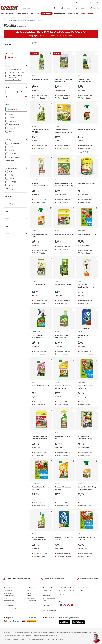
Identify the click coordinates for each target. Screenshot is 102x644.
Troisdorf (43, 98)
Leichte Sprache (47, 591)
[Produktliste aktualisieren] (25, 92)
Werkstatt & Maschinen (7, 13)
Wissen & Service (73, 13)
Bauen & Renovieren (22, 13)
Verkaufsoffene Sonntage (50, 610)
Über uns (30, 591)
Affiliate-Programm (32, 603)
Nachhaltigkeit (31, 598)
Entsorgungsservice (9, 596)
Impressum (23, 639)
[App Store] (65, 622)
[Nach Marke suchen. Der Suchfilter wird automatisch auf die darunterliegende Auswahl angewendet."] (16, 109)
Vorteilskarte (79, 3)
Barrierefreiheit (59, 639)
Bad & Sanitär (35, 13)
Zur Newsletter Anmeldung (69, 595)
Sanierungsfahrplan (9, 605)
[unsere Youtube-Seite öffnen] (68, 605)
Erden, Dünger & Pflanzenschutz (16, 20)
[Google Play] (78, 622)
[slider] (6, 97)
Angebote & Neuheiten (87, 13)
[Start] (5, 20)
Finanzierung (7, 598)
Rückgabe (46, 603)
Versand (45, 601)
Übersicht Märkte (8, 603)
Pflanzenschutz (31, 20)
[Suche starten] (55, 8)
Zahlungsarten (47, 596)
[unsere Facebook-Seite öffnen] (61, 605)
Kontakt (87, 3)
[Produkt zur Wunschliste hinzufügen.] (51, 53)
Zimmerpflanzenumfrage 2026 (12, 608)
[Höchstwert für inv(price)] (17, 92)
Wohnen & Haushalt (60, 13)
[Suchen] (38, 8)
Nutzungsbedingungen (38, 639)
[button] (65, 8)
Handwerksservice (8, 593)
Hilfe (97, 3)
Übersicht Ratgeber (9, 601)
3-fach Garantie (8, 591)
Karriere (92, 3)
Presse (29, 596)
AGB (29, 639)
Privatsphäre (15, 639)
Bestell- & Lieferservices (49, 598)
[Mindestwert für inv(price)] (9, 92)
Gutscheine (46, 608)
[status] (80, 8)
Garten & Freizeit (46, 13)
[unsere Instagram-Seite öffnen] (65, 605)
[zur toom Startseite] (9, 8)
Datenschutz (7, 639)
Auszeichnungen (32, 601)
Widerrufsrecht (50, 639)
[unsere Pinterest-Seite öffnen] (72, 605)
